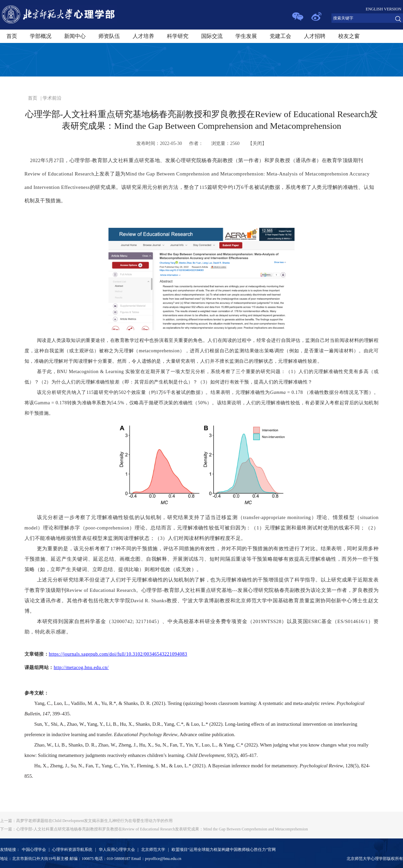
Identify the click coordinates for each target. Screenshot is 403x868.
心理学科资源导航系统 (72, 850)
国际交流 (212, 36)
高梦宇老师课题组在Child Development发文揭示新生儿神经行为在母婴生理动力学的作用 (86, 821)
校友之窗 (349, 36)
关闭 (257, 143)
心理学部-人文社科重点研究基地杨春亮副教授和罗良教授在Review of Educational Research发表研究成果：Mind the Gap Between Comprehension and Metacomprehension (154, 829)
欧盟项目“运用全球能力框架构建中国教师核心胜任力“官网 (224, 850)
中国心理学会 (34, 850)
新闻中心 (75, 36)
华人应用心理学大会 (117, 850)
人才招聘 (315, 36)
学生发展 (246, 36)
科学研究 (178, 36)
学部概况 (41, 36)
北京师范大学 (153, 850)
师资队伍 (109, 36)
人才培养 (143, 36)
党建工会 (280, 36)
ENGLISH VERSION (384, 9)
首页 (12, 36)
